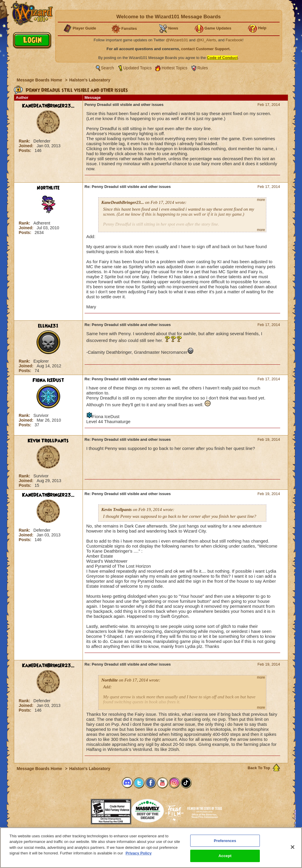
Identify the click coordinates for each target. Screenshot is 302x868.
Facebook (234, 40)
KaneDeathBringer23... (48, 106)
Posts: (26, 150)
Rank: (25, 141)
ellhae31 (48, 326)
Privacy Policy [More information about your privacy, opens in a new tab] (139, 853)
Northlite (48, 188)
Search (107, 68)
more (261, 200)
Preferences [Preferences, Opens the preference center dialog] (225, 841)
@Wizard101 (177, 40)
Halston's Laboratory (90, 80)
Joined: (27, 146)
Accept (225, 856)
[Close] (293, 847)
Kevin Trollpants (48, 441)
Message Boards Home (40, 80)
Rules (203, 68)
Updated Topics (137, 68)
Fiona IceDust (48, 380)
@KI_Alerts (206, 40)
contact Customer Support (205, 49)
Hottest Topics (175, 68)
